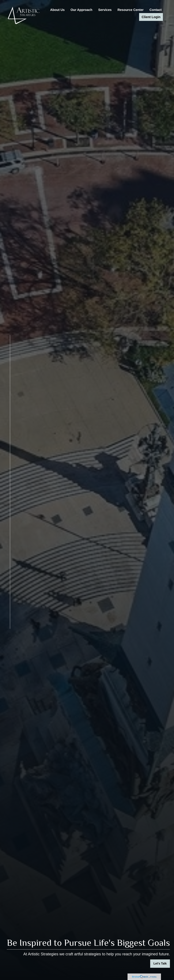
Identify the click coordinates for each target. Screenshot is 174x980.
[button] (57, 10)
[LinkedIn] (10, 643)
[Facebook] (10, 637)
